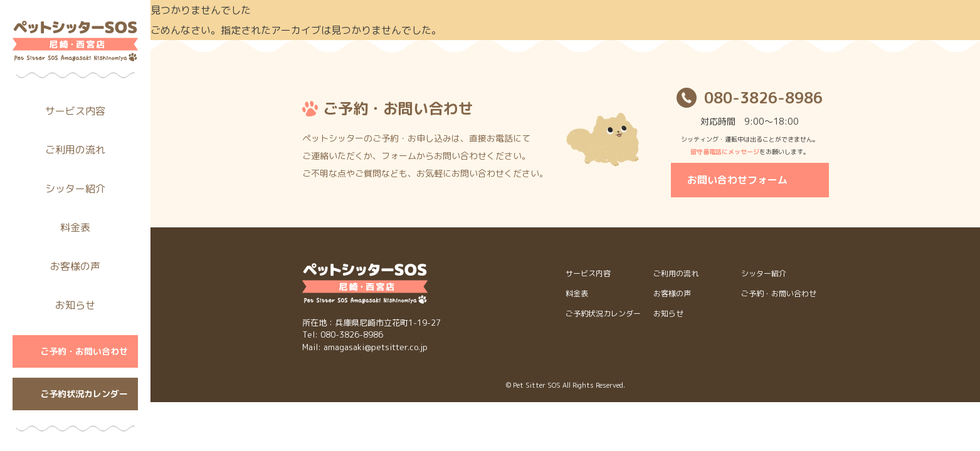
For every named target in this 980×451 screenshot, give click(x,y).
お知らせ (75, 305)
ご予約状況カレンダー (84, 394)
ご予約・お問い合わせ (84, 351)
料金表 (75, 227)
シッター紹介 (75, 189)
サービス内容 (75, 111)
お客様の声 (75, 266)
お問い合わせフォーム (737, 180)
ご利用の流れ (75, 150)
